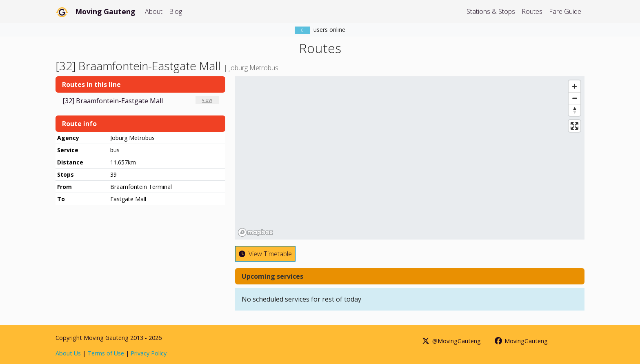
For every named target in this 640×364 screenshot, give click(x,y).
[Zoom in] (574, 86)
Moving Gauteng (105, 11)
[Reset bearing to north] (574, 110)
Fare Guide (565, 11)
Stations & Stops (491, 11)
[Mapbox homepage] (256, 232)
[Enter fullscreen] (574, 126)
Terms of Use (106, 353)
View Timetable (265, 254)
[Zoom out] (574, 98)
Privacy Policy (149, 353)
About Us (68, 353)
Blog (176, 11)
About (154, 11)
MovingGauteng (521, 341)
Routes (532, 11)
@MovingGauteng (451, 341)
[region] (410, 158)
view (207, 100)
